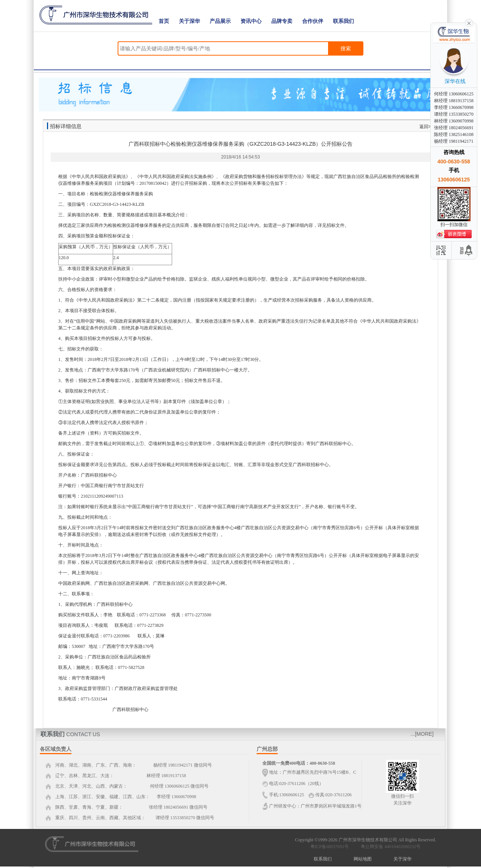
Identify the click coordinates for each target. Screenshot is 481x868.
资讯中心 (251, 21)
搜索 (346, 48)
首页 (164, 21)
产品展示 (220, 21)
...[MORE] (422, 734)
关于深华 (189, 21)
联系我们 (343, 21)
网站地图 (363, 859)
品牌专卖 (282, 21)
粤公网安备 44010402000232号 (389, 847)
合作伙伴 (313, 21)
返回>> (427, 127)
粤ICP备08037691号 (330, 847)
